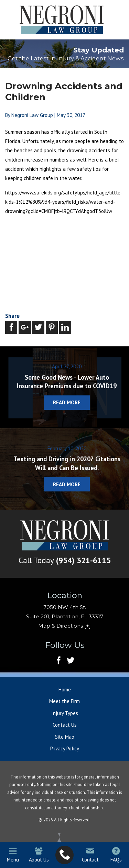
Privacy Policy (65, 749)
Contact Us (65, 725)
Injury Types (65, 714)
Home (65, 690)
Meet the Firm (64, 701)
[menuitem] (64, 855)
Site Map (65, 737)
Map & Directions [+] (64, 626)
